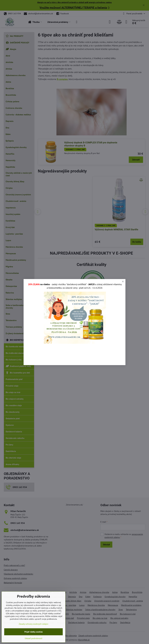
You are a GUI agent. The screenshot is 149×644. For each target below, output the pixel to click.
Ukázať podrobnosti (34, 638)
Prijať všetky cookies (34, 632)
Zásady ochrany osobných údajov (34, 624)
